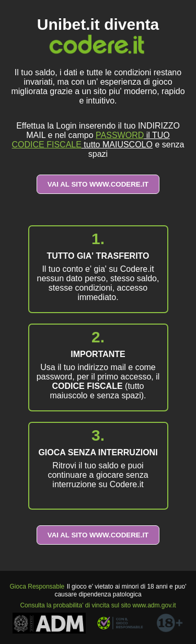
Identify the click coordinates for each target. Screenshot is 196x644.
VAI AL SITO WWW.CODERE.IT (98, 184)
